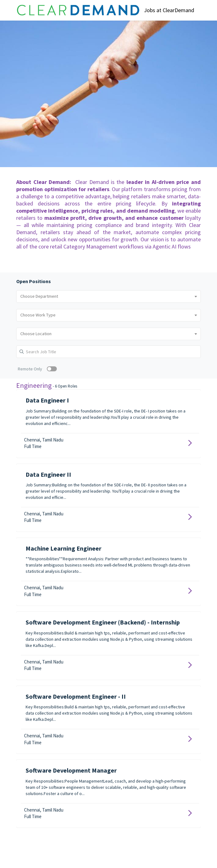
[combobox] (108, 297)
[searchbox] (108, 297)
